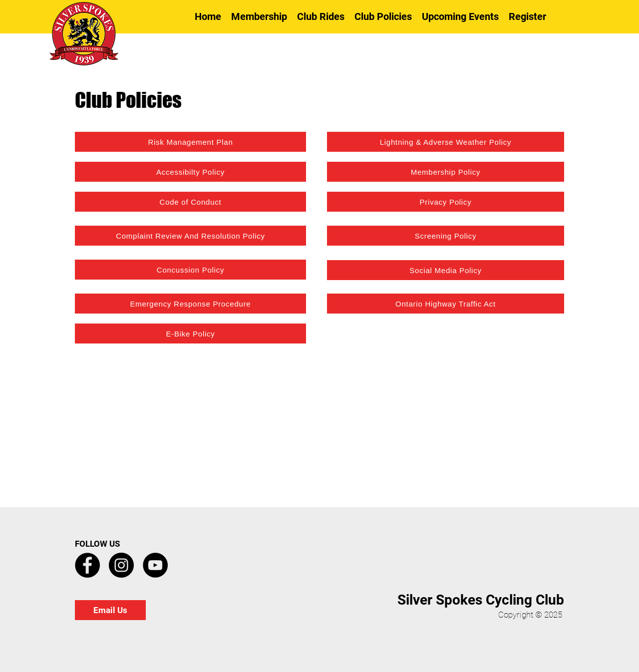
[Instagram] (121, 565)
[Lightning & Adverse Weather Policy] (446, 142)
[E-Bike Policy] (190, 334)
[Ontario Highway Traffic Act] (446, 304)
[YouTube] (155, 565)
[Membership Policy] (446, 172)
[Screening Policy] (446, 236)
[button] (321, 16)
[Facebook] (87, 565)
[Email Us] (110, 610)
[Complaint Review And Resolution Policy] (190, 236)
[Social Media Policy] (446, 270)
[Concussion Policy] (190, 270)
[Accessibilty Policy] (190, 172)
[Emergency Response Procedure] (190, 304)
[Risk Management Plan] (190, 142)
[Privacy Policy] (446, 202)
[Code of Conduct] (190, 202)
